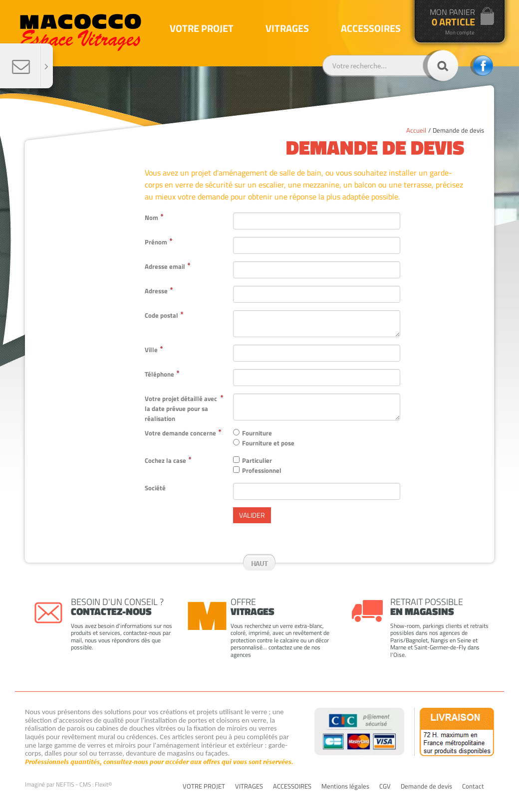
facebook (482, 66)
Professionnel (262, 470)
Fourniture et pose (268, 443)
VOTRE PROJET (204, 787)
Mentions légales (345, 787)
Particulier (257, 460)
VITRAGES (249, 787)
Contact (473, 787)
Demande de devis (458, 130)
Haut (259, 563)
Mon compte (460, 33)
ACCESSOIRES (292, 787)
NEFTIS (65, 784)
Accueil (416, 130)
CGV (385, 787)
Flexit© (104, 784)
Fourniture (257, 433)
